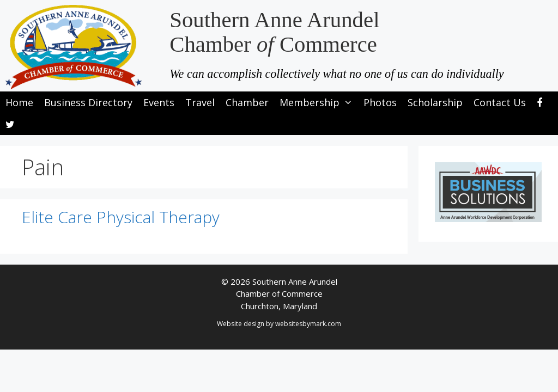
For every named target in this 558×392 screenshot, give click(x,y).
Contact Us (500, 102)
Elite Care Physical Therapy (121, 217)
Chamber (247, 102)
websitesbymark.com (308, 324)
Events (159, 102)
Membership (319, 102)
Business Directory (88, 102)
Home (19, 102)
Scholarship (435, 102)
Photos (380, 102)
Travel (200, 102)
